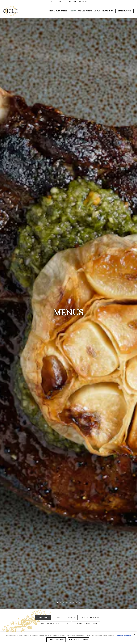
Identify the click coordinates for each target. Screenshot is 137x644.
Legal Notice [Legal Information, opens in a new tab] (128, 635)
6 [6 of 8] (73, 562)
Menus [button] (73, 11)
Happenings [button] (108, 11)
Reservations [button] (125, 11)
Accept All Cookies (78, 640)
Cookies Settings (56, 640)
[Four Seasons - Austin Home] (11, 11)
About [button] (97, 11)
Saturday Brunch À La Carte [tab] (54, 584)
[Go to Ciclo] (62, 2)
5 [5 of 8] (70, 562)
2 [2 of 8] (60, 562)
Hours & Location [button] (58, 11)
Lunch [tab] (58, 578)
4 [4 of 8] (67, 562)
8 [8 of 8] (80, 562)
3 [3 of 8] (64, 562)
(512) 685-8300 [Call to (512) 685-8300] (83, 2)
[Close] (135, 634)
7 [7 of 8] (77, 562)
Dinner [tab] (71, 578)
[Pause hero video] (68, 558)
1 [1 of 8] (57, 562)
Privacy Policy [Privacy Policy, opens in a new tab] (120, 635)
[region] (68, 638)
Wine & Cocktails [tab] (90, 578)
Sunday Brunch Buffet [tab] (86, 584)
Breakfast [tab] (43, 578)
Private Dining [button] (85, 11)
